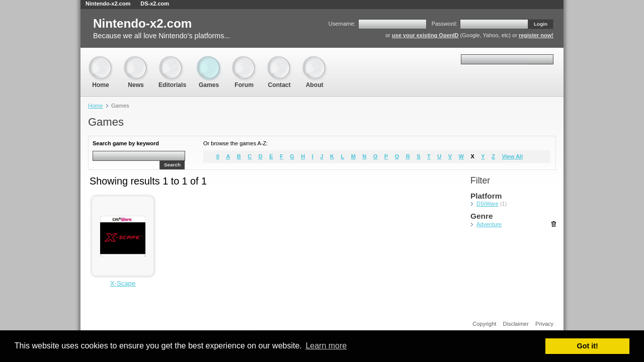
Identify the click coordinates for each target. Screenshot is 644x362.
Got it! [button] (588, 346)
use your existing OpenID (425, 35)
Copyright (484, 324)
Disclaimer (516, 324)
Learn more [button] (326, 346)
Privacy (544, 324)
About (314, 61)
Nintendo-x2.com (108, 4)
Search (172, 165)
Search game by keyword (126, 143)
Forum (244, 61)
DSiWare (488, 204)
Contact (279, 61)
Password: (445, 24)
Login (541, 24)
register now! (536, 35)
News (136, 61)
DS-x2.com (155, 4)
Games (209, 61)
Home (101, 61)
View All (512, 156)
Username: (342, 24)
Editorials (172, 61)
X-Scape (123, 283)
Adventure (489, 224)
